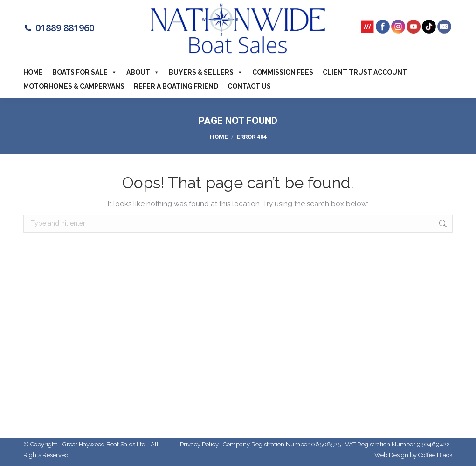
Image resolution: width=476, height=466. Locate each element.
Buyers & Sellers (206, 72)
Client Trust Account (365, 72)
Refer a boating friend (176, 86)
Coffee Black (435, 455)
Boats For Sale (85, 72)
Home (33, 72)
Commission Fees (283, 72)
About (143, 72)
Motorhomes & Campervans (74, 86)
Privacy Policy (199, 444)
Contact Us (249, 86)
